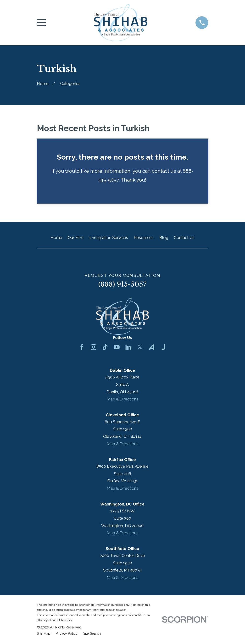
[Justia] (163, 347)
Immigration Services (109, 238)
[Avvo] (152, 347)
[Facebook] (82, 347)
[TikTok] (105, 347)
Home (56, 238)
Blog (164, 238)
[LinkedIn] (128, 347)
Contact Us (184, 238)
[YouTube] (117, 347)
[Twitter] (140, 347)
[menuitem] (44, 634)
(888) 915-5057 (122, 284)
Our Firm (76, 238)
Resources (144, 238)
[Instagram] (94, 347)
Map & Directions (122, 399)
